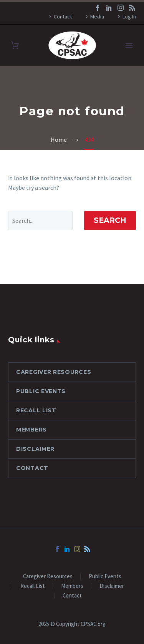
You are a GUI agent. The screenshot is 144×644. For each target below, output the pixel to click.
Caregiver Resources (54, 372)
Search (110, 220)
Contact (63, 17)
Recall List (36, 410)
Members (31, 430)
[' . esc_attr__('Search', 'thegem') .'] (40, 221)
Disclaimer (35, 449)
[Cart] (15, 46)
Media (97, 17)
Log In (129, 17)
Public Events (41, 391)
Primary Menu (129, 45)
